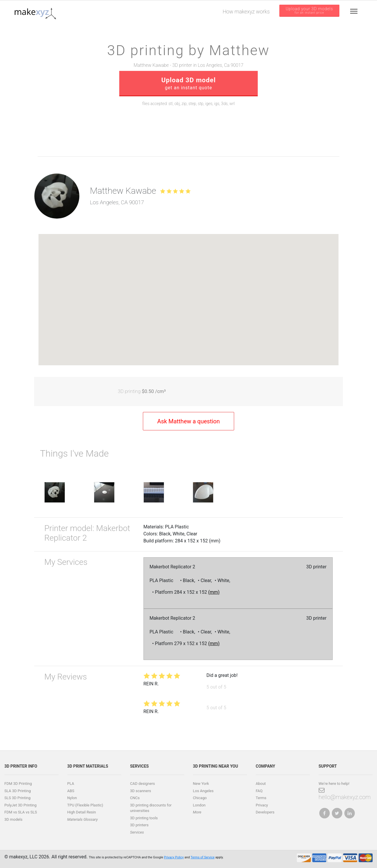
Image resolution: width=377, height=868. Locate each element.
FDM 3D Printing (18, 784)
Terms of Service (202, 857)
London (199, 805)
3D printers (139, 825)
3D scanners (141, 791)
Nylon (72, 798)
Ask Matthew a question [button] (188, 421)
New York (201, 784)
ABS (71, 791)
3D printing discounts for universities (151, 808)
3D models (13, 819)
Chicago (200, 798)
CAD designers (142, 784)
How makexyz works (246, 12)
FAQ (259, 791)
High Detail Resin (82, 812)
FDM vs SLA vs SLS (21, 812)
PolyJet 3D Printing (20, 805)
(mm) (214, 592)
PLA (71, 784)
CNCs (135, 798)
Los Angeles (203, 791)
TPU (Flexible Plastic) (85, 805)
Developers (265, 812)
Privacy (262, 805)
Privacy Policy (174, 857)
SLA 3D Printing (17, 791)
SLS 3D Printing (17, 798)
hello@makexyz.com (345, 794)
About (261, 784)
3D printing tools (144, 818)
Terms (261, 798)
